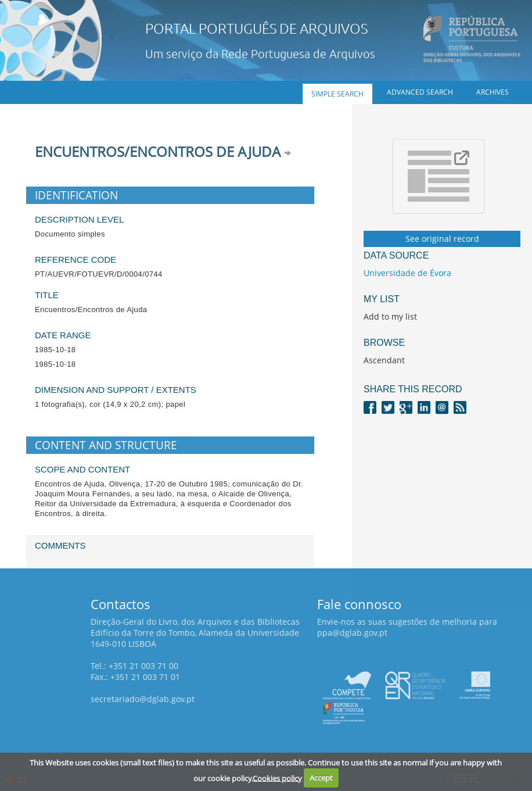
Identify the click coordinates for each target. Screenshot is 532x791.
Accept (321, 778)
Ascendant (384, 360)
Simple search (337, 94)
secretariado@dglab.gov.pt (143, 699)
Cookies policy (277, 778)
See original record (442, 239)
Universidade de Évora (407, 273)
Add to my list (390, 316)
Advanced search (420, 92)
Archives (493, 92)
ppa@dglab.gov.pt (352, 633)
